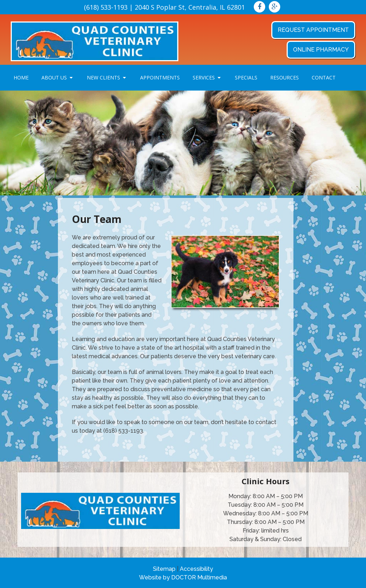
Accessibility (196, 569)
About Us (54, 77)
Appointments (160, 77)
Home (21, 77)
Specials (246, 77)
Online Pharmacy (321, 50)
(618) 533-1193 (106, 7)
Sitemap (164, 569)
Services (204, 77)
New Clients (103, 77)
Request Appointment (313, 30)
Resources (285, 77)
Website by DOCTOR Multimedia (183, 577)
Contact (324, 77)
